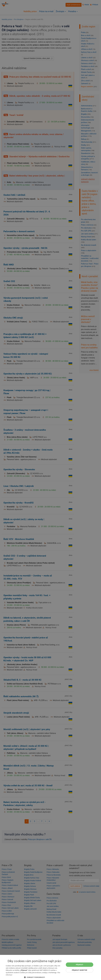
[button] (34, 977)
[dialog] (50, 967)
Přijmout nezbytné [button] (79, 970)
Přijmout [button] (80, 965)
